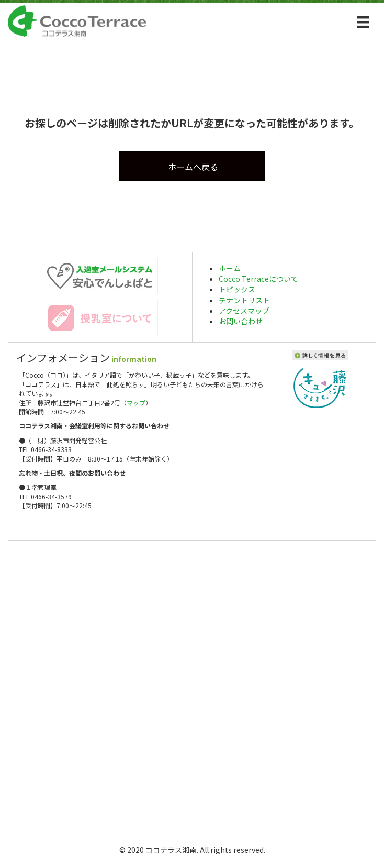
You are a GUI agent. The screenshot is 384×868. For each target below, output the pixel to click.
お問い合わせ (241, 321)
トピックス (237, 289)
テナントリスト (244, 300)
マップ (136, 403)
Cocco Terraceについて (258, 279)
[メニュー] (363, 22)
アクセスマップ (244, 311)
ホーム (230, 268)
